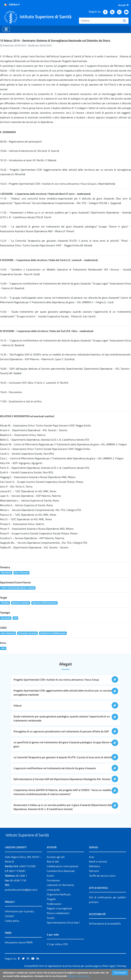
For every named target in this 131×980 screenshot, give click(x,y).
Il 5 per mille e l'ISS (57, 952)
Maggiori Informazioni (79, 976)
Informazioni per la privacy (20, 919)
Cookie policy (12, 928)
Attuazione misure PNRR (19, 950)
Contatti (9, 924)
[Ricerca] (100, 21)
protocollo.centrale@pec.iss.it (21, 897)
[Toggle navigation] (6, 29)
